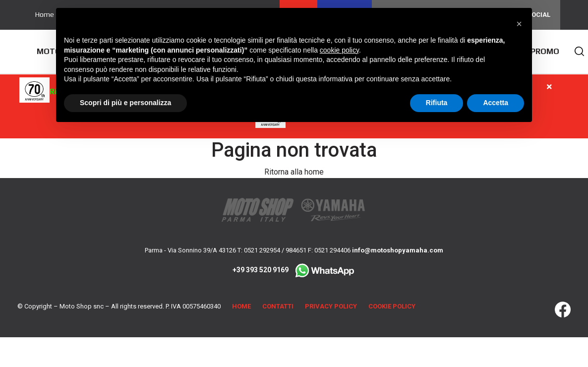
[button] (519, 24)
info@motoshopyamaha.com (398, 250)
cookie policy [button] (339, 50)
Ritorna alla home (294, 172)
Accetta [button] (496, 103)
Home (45, 14)
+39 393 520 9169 (294, 270)
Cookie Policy (392, 306)
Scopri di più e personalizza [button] (125, 103)
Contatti (278, 306)
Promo (545, 51)
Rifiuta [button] (437, 103)
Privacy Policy (331, 306)
